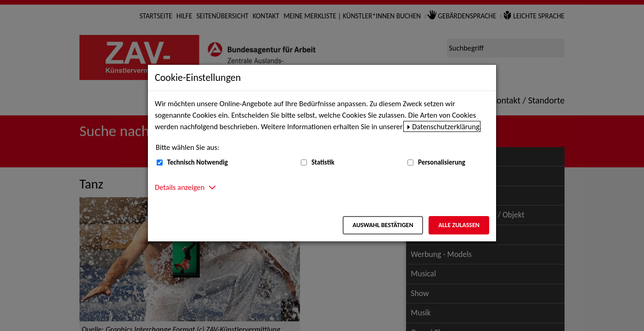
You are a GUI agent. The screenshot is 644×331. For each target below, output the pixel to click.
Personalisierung (442, 162)
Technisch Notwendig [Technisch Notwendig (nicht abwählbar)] (198, 162)
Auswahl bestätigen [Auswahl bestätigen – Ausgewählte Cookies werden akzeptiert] (383, 225)
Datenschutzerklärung (446, 126)
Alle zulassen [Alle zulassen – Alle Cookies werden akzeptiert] (459, 225)
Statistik (323, 162)
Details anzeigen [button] (180, 187)
